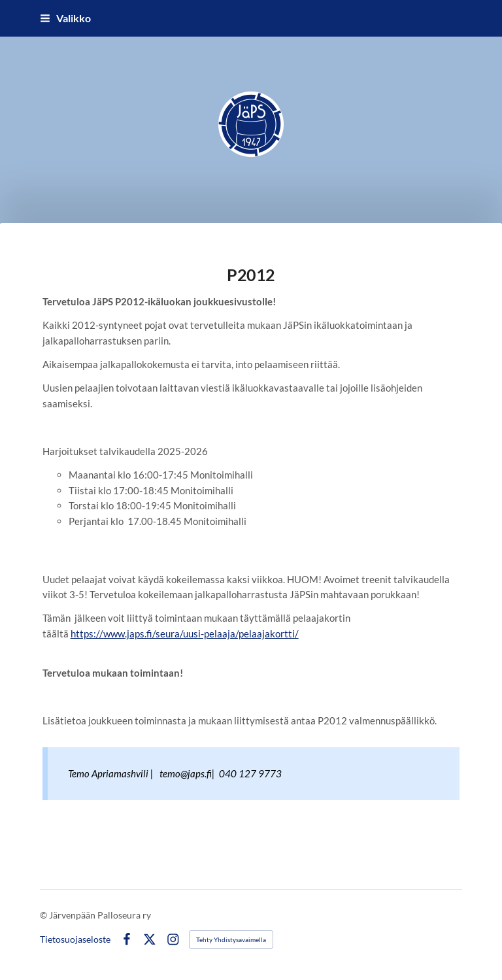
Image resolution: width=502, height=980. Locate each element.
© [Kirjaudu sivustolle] (44, 915)
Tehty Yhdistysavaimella (231, 939)
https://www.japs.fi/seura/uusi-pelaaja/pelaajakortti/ (185, 634)
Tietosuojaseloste (75, 939)
